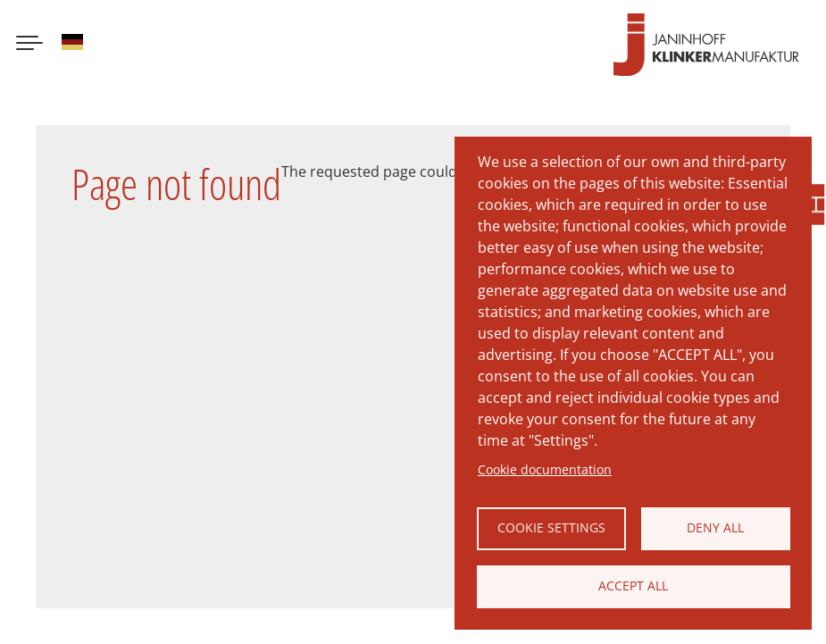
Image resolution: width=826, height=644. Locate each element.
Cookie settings (551, 527)
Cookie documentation (545, 469)
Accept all (633, 585)
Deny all (715, 527)
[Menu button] (29, 45)
